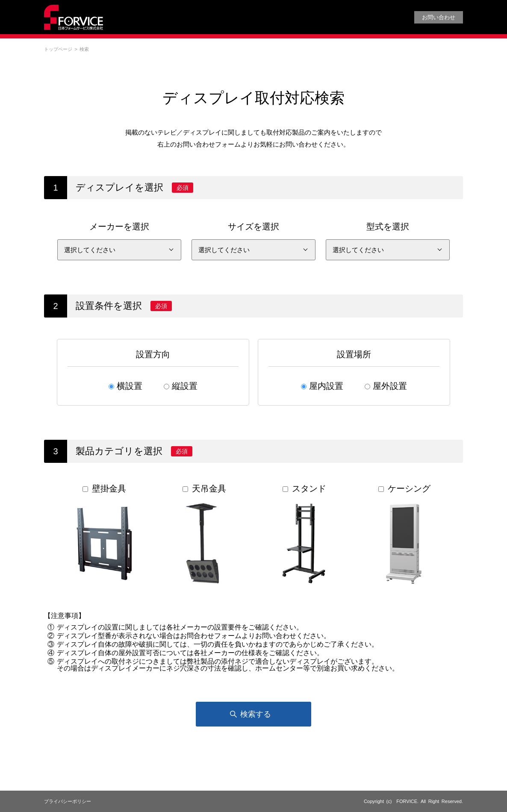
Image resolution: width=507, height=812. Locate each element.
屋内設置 (326, 386)
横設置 (130, 386)
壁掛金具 (103, 534)
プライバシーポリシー (68, 801)
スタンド (304, 534)
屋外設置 (390, 386)
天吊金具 (203, 534)
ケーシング (404, 534)
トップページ (58, 49)
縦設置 (185, 386)
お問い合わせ (439, 17)
